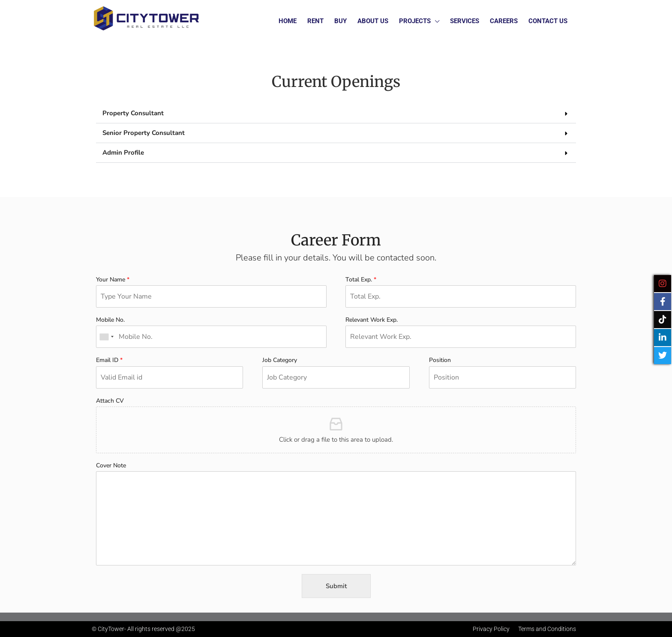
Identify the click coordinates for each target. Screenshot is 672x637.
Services (465, 21)
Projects (415, 21)
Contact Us (548, 21)
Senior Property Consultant (144, 133)
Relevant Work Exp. (372, 320)
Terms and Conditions (547, 629)
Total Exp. (361, 280)
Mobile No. (110, 320)
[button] (336, 114)
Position (440, 360)
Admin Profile (123, 153)
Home (288, 21)
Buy (340, 21)
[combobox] (106, 337)
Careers (504, 21)
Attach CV (110, 401)
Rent (315, 21)
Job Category (280, 360)
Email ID (109, 360)
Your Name (113, 280)
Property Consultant (133, 113)
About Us (373, 21)
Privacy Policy (491, 629)
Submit (336, 586)
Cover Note (111, 466)
